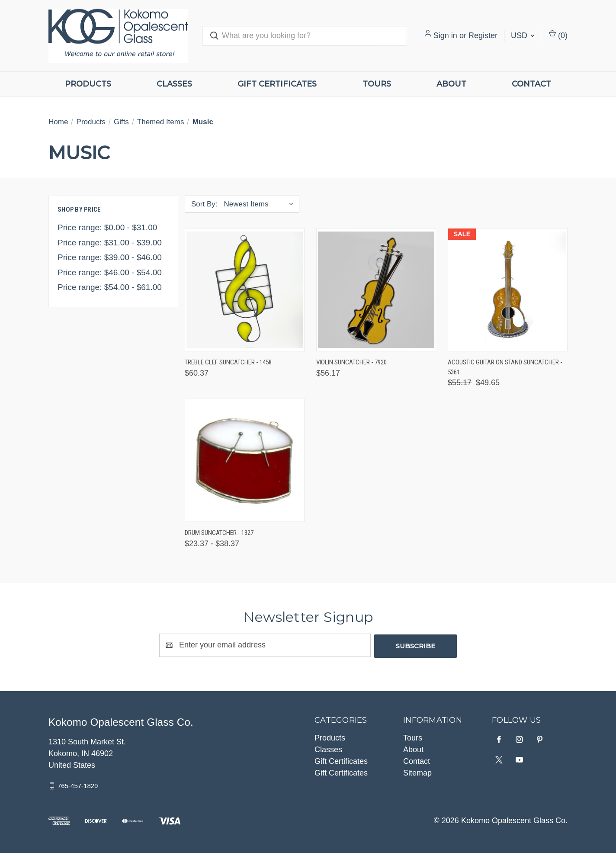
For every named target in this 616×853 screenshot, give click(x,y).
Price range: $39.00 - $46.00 (110, 257)
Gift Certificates (277, 84)
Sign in (445, 35)
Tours (377, 84)
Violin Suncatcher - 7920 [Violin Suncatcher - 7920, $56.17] (351, 362)
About (451, 84)
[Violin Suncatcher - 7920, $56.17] (376, 290)
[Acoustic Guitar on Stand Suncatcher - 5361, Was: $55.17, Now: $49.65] (508, 290)
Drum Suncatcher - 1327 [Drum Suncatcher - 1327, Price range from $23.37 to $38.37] (219, 533)
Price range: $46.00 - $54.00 (110, 272)
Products (88, 84)
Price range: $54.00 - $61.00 (110, 287)
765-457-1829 (78, 785)
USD (523, 35)
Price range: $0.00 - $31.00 (107, 227)
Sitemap (417, 772)
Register (483, 35)
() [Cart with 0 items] (558, 35)
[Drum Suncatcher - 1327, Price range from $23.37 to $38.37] (245, 460)
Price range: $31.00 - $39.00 (110, 243)
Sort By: (204, 204)
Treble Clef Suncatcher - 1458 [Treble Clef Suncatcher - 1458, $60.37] (228, 362)
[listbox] (261, 204)
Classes (174, 84)
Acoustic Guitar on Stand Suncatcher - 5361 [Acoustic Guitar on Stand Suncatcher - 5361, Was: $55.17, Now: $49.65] (505, 367)
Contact (531, 84)
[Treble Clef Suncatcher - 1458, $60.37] (245, 290)
